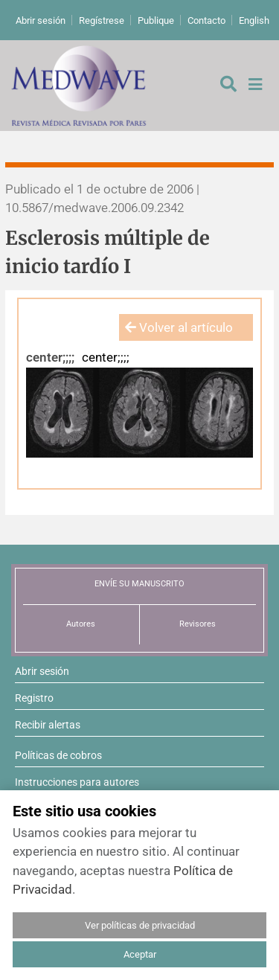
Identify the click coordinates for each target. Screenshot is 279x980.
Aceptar (140, 954)
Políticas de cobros (58, 755)
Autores (81, 624)
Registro (34, 698)
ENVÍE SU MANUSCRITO (139, 584)
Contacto (206, 20)
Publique (156, 20)
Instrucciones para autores (77, 782)
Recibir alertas (48, 725)
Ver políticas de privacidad (140, 925)
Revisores (198, 624)
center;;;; (50, 357)
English (254, 20)
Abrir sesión (41, 20)
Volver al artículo (179, 327)
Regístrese (102, 20)
